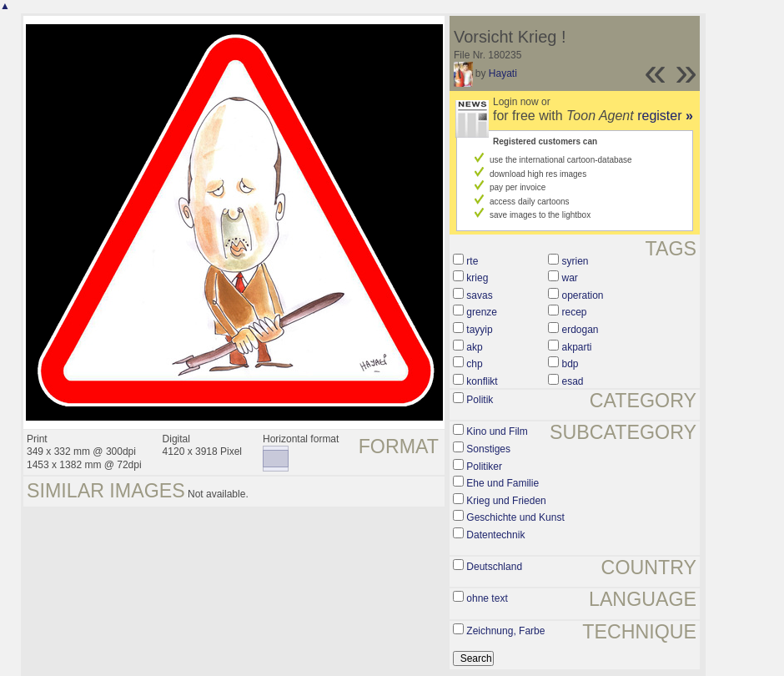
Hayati (503, 73)
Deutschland (494, 567)
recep (575, 312)
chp (474, 364)
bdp (570, 364)
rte (472, 261)
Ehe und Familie (503, 483)
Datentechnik (495, 535)
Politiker (484, 467)
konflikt (482, 381)
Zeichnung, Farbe (505, 631)
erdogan (580, 330)
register (665, 116)
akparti (577, 347)
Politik (480, 400)
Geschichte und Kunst (515, 517)
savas (479, 295)
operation (583, 295)
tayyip (479, 330)
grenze (482, 312)
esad (573, 381)
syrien (575, 261)
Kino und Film (497, 431)
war (570, 278)
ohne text (487, 598)
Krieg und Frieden (506, 501)
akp (474, 347)
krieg (477, 278)
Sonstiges (488, 449)
